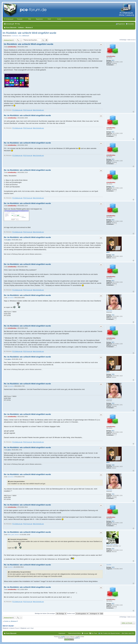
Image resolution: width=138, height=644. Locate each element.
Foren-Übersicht (11, 633)
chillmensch (26, 36)
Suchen (59, 19)
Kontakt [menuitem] (86, 633)
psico (108, 252)
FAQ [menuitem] (19, 24)
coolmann (15, 36)
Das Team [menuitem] (94, 633)
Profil (49, 19)
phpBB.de (77, 638)
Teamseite (20, 19)
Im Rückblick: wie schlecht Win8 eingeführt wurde (29, 33)
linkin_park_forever (112, 545)
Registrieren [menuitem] (121, 24)
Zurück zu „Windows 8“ (11, 621)
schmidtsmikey (111, 56)
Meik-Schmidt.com (38, 110)
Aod (20, 36)
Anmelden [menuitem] (131, 24)
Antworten (8, 40)
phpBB (63, 637)
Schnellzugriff (10, 24)
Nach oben (133, 112)
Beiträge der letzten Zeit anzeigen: (51, 613)
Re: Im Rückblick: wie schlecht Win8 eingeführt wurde (27, 115)
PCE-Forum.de (28, 110)
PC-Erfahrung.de (9, 19)
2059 (113, 255)
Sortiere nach (78, 613)
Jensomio (109, 311)
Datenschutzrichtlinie (74, 633)
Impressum (62, 633)
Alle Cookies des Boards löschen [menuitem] (110, 633)
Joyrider (109, 565)
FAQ (29, 19)
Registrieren (39, 19)
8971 (113, 60)
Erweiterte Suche (47, 40)
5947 (113, 549)
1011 (113, 315)
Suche (43, 40)
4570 (113, 567)
